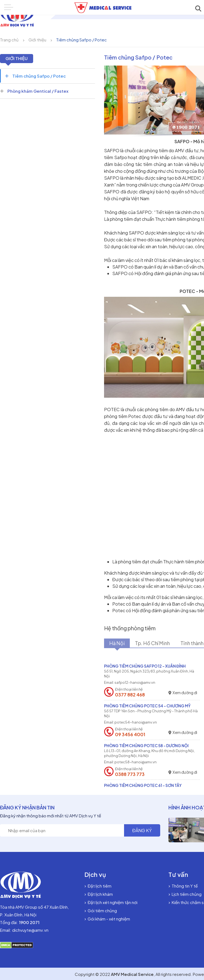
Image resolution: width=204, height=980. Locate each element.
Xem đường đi (183, 693)
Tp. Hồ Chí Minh (154, 643)
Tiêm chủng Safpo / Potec (81, 40)
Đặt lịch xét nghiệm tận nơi (111, 902)
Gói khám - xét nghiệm (107, 919)
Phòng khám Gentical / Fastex (34, 91)
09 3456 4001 (130, 735)
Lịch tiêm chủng (185, 894)
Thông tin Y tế (183, 886)
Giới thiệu (37, 40)
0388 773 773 (130, 774)
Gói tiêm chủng (101, 910)
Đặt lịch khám (99, 894)
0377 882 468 (130, 695)
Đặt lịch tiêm (98, 886)
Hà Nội (118, 643)
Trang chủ (9, 40)
